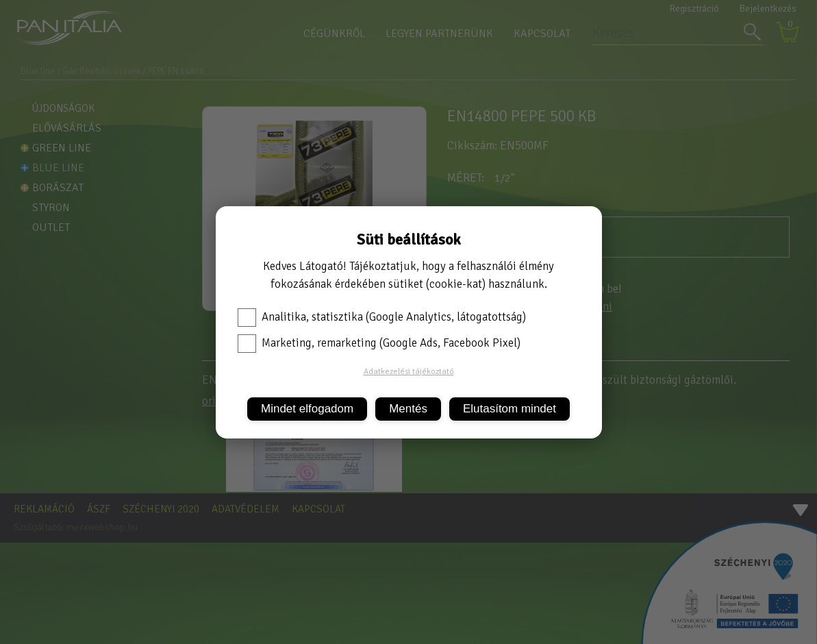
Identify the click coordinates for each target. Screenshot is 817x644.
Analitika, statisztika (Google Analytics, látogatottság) (382, 317)
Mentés (408, 409)
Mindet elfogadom (307, 409)
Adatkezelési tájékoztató (409, 372)
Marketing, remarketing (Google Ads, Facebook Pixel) (379, 343)
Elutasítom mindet (510, 409)
